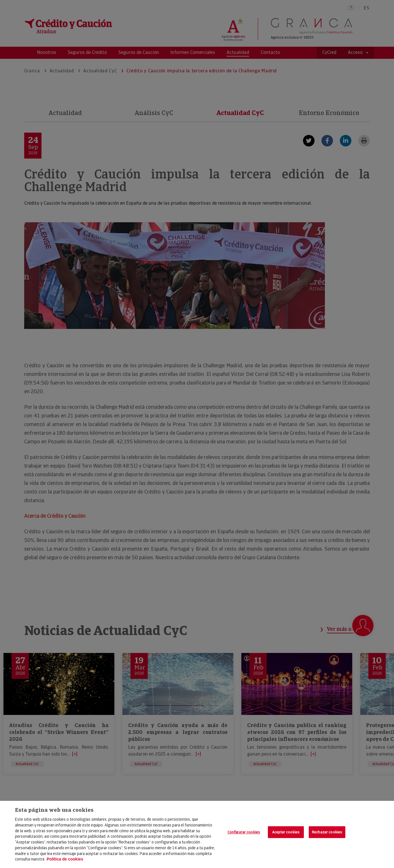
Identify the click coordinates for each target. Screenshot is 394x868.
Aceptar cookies (286, 832)
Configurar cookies (244, 832)
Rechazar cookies (327, 832)
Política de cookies (65, 859)
